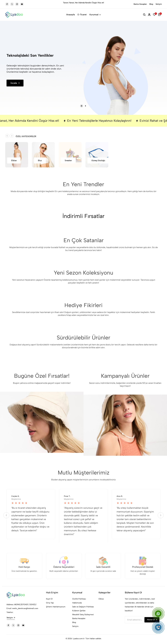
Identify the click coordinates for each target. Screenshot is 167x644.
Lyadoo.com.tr (79, 639)
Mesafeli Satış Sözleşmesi (83, 615)
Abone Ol (152, 620)
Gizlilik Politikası (79, 599)
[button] (82, 106)
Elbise (101, 599)
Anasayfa (71, 15)
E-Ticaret (82, 15)
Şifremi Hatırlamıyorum (56, 607)
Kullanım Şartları (79, 611)
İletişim (159, 4)
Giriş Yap (50, 603)
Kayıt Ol (49, 599)
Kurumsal (95, 15)
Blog (151, 4)
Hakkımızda (77, 603)
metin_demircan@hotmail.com (25, 608)
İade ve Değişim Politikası (83, 607)
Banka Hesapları (140, 4)
